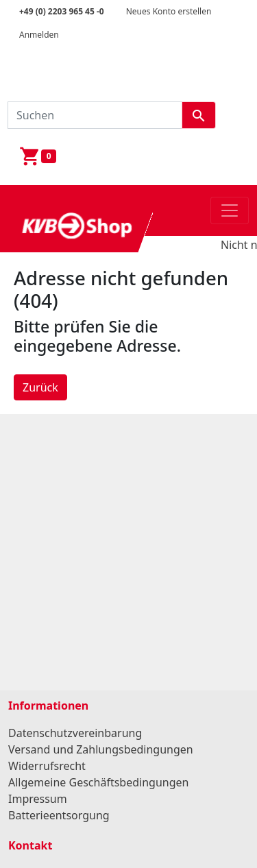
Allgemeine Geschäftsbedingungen (98, 782)
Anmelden (39, 35)
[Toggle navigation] (230, 210)
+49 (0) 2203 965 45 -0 (62, 11)
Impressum (38, 799)
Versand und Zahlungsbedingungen (101, 749)
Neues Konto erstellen (169, 11)
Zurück (40, 387)
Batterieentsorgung (59, 815)
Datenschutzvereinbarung (75, 733)
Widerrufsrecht (47, 766)
